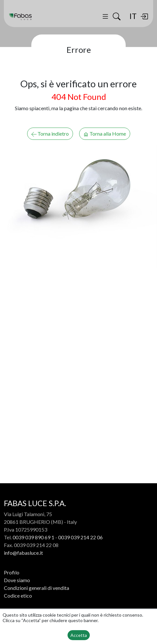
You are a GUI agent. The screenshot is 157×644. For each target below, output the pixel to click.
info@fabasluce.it (23, 553)
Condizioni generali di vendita (37, 588)
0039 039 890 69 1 (33, 537)
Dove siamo (17, 580)
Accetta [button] (79, 635)
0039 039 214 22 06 (80, 537)
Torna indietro (50, 134)
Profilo (12, 572)
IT (133, 16)
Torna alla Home (105, 134)
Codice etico (18, 596)
